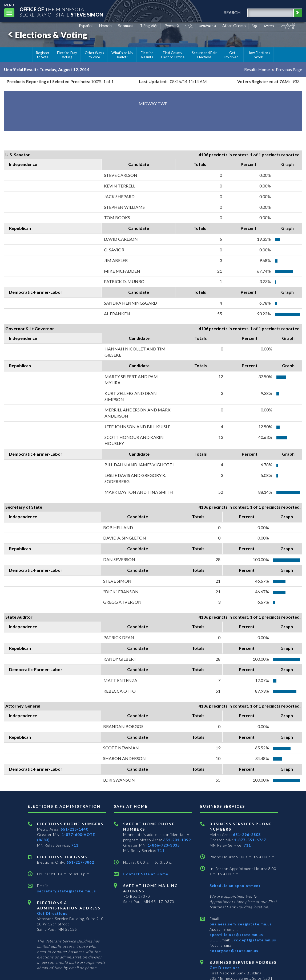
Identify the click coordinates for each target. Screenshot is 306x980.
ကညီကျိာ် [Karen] (288, 26)
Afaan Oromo (234, 26)
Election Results (147, 55)
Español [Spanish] (86, 26)
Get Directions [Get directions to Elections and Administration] (52, 913)
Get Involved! (232, 55)
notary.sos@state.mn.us (234, 951)
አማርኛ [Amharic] (269, 26)
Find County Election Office (173, 55)
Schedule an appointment (235, 886)
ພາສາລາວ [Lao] (208, 26)
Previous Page (289, 69)
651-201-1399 (177, 840)
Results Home (257, 69)
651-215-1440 (74, 829)
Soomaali (126, 26)
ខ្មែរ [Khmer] (255, 26)
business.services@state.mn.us (241, 924)
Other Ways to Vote (94, 55)
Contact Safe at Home (146, 874)
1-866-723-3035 (164, 845)
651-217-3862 (80, 862)
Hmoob (105, 26)
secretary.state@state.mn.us (67, 891)
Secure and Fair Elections (204, 55)
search (232, 12)
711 (75, 845)
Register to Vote (43, 55)
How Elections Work (259, 55)
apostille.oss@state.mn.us (236, 935)
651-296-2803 (247, 834)
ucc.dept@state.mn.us (253, 940)
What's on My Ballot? (122, 55)
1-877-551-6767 (250, 840)
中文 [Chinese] (189, 26)
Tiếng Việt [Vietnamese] (149, 26)
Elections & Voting (47, 35)
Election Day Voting (67, 55)
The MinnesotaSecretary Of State (61, 12)
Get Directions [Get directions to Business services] (225, 968)
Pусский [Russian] (172, 26)
